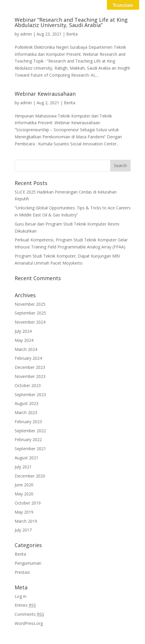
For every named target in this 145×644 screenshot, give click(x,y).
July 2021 (23, 467)
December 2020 (30, 476)
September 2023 (30, 395)
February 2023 (28, 422)
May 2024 (24, 340)
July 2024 (23, 331)
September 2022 (30, 431)
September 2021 (30, 449)
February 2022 (28, 439)
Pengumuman (28, 563)
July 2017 (23, 530)
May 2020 (24, 494)
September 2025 (30, 313)
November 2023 (30, 376)
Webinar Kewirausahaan (45, 94)
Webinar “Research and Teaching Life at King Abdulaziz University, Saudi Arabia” (71, 22)
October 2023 (28, 385)
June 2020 (24, 485)
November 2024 (30, 322)
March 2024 (26, 349)
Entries (25, 605)
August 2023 (27, 403)
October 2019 (28, 503)
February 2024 (28, 358)
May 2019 (24, 512)
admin (26, 34)
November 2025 (30, 304)
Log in (21, 596)
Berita (72, 34)
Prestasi (22, 572)
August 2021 (27, 458)
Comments (29, 614)
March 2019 (26, 521)
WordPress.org (29, 623)
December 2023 (30, 367)
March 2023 (26, 412)
